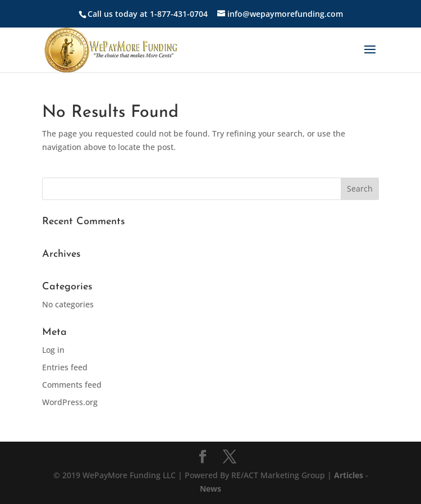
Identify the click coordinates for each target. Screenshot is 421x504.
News (210, 489)
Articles (350, 475)
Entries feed (65, 367)
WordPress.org (70, 402)
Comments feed (72, 385)
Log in (53, 350)
